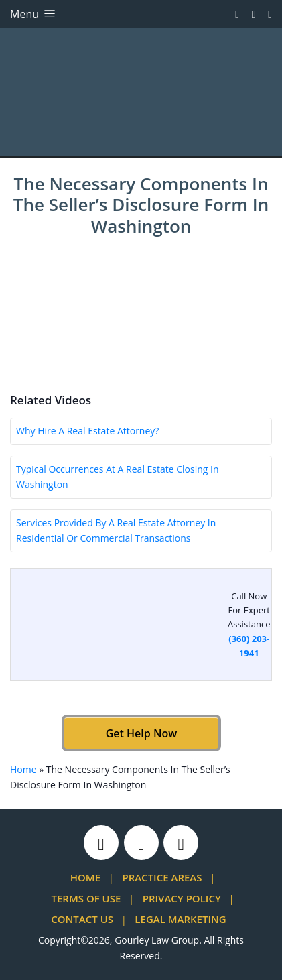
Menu (34, 14)
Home (23, 769)
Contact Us (82, 919)
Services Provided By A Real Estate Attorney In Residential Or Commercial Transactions (116, 530)
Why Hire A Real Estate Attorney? (87, 431)
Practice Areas (162, 877)
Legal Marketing (180, 919)
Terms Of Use (86, 898)
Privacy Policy (182, 898)
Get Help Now (141, 733)
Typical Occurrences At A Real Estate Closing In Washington (118, 477)
